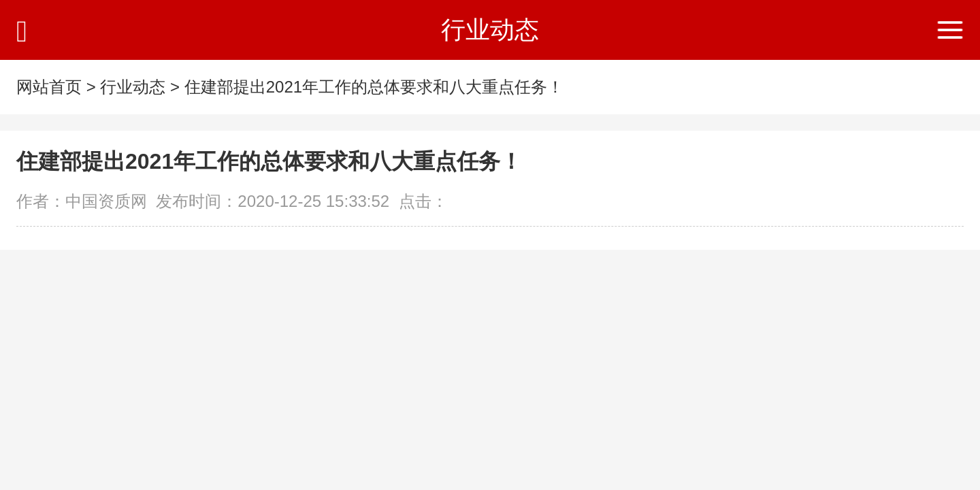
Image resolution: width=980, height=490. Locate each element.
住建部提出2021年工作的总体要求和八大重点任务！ (374, 87)
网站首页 (49, 87)
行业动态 (133, 87)
